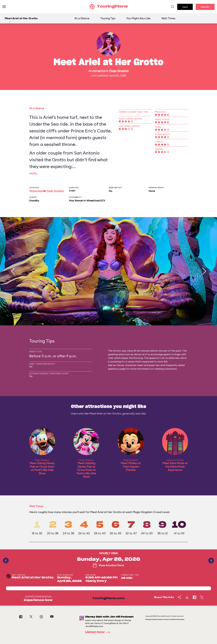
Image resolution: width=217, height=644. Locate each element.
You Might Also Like (138, 18)
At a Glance (82, 18)
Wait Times (168, 18)
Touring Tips (108, 18)
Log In (185, 7)
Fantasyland (36, 191)
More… (34, 173)
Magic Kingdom (119, 71)
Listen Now (99, 632)
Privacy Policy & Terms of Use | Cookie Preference (165, 619)
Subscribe (205, 7)
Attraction (99, 71)
